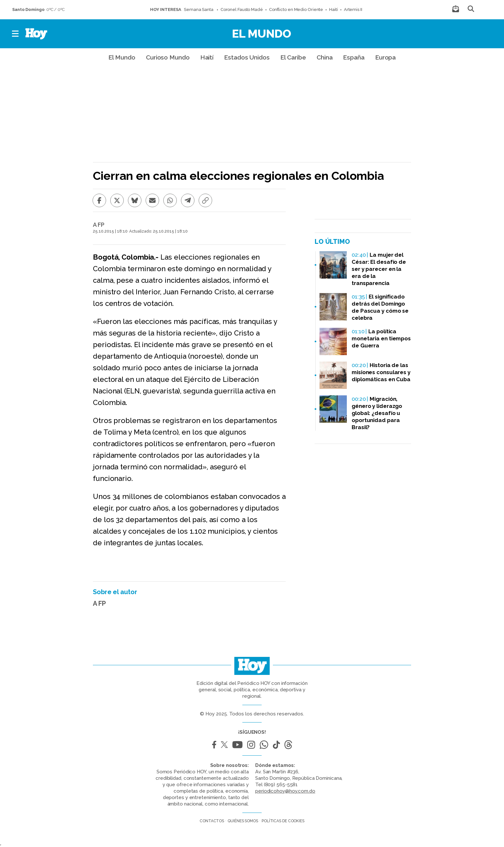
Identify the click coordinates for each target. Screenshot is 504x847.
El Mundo (262, 33)
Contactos (212, 821)
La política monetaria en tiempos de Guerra (381, 338)
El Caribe (293, 57)
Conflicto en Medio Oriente (296, 9)
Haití (333, 9)
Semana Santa (199, 9)
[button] (16, 34)
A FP (99, 225)
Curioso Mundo (168, 57)
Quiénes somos (243, 821)
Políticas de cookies (283, 821)
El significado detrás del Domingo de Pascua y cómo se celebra (380, 307)
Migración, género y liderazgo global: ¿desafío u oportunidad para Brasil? (377, 413)
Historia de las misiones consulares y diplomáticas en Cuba (381, 372)
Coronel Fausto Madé (242, 9)
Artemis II (353, 9)
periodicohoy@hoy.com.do (285, 791)
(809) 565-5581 (281, 785)
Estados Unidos (247, 57)
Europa (385, 57)
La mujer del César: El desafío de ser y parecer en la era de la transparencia (379, 269)
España (354, 57)
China (325, 57)
